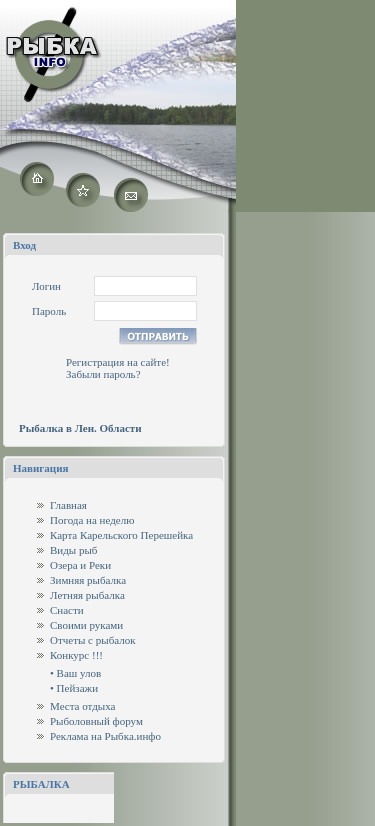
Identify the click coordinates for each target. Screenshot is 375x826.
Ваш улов (79, 673)
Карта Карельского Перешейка (121, 535)
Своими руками (86, 625)
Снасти (67, 610)
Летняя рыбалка (87, 595)
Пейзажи (77, 688)
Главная (68, 505)
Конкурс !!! (76, 655)
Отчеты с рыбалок (93, 640)
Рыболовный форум (96, 721)
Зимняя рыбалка (88, 580)
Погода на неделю (92, 520)
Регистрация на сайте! (118, 362)
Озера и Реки (80, 565)
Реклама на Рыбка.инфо (105, 736)
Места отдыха (83, 706)
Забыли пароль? (103, 374)
